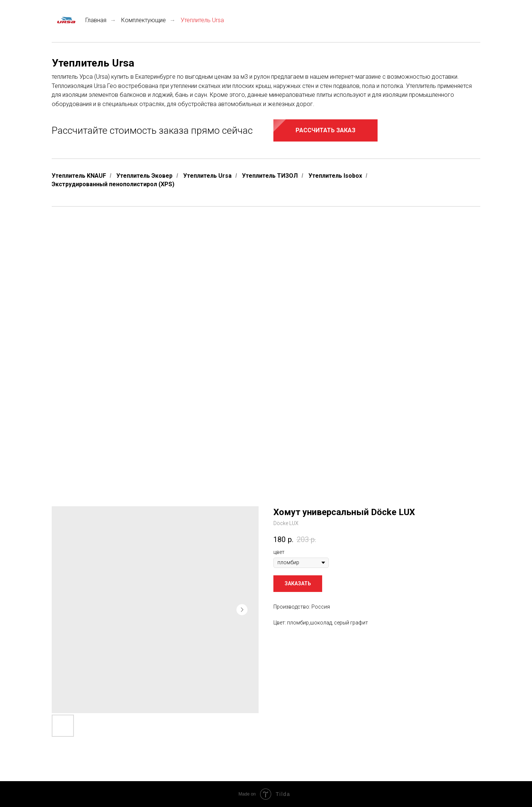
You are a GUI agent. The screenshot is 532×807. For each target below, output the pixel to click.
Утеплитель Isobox (335, 176)
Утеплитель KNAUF (79, 176)
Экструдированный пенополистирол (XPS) (113, 184)
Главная (79, 20)
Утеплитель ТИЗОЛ (270, 176)
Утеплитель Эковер (144, 176)
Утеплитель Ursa (207, 176)
